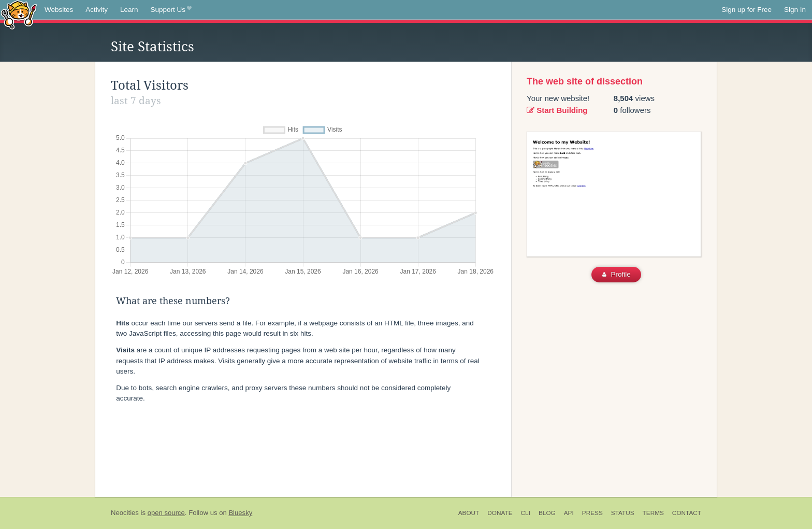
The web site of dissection (585, 81)
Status (623, 513)
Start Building (557, 110)
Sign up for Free (746, 10)
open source (166, 513)
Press (592, 513)
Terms (653, 513)
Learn (129, 10)
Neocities (125, 513)
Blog (547, 513)
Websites (59, 10)
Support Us (171, 10)
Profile (617, 274)
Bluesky (240, 513)
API (569, 513)
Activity (97, 10)
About (469, 513)
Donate (500, 513)
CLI (526, 513)
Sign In (795, 10)
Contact (687, 513)
